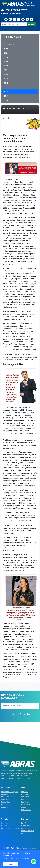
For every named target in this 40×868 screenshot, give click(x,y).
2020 (6, 74)
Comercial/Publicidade (10, 828)
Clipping (5, 807)
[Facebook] (19, 19)
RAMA (24, 823)
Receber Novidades (21, 714)
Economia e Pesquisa (10, 792)
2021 (6, 70)
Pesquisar (32, 24)
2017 (6, 87)
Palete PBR (26, 826)
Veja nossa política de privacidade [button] (16, 859)
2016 (6, 92)
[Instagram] (27, 19)
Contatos (5, 823)
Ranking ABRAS (24, 108)
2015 (6, 96)
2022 (6, 66)
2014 (6, 100)
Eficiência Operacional (6, 798)
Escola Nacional (28, 831)
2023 (6, 61)
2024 (6, 57)
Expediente (26, 805)
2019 (6, 79)
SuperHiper (6, 802)
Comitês (25, 799)
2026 (6, 49)
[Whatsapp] (32, 19)
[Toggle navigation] (4, 29)
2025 (6, 53)
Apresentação (9, 44)
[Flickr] (10, 19)
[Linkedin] (23, 19)
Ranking (5, 794)
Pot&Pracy (16, 848)
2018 (6, 83)
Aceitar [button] (11, 864)
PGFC (23, 833)
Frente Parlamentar (29, 828)
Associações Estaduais (26, 796)
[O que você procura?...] (14, 24)
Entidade (25, 792)
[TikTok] (15, 19)
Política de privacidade (26, 808)
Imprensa (5, 826)
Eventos (11, 108)
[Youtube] (6, 19)
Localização (26, 802)
